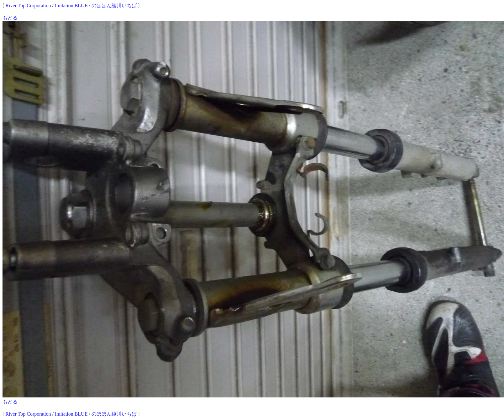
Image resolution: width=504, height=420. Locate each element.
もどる (10, 18)
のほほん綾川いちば (114, 5)
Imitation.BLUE (71, 5)
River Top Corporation (28, 5)
